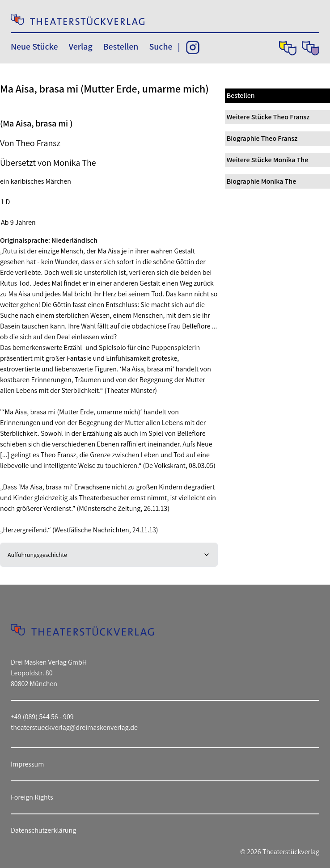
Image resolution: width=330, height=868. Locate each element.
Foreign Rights (32, 797)
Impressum (27, 764)
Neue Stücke (34, 46)
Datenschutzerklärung (43, 830)
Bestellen (121, 46)
